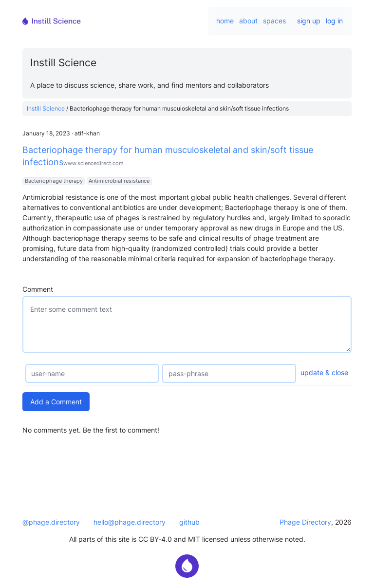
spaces (274, 21)
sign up (309, 21)
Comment (38, 289)
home (225, 21)
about (248, 21)
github (189, 522)
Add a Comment (56, 402)
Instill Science (46, 108)
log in (334, 21)
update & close (324, 372)
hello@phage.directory (130, 522)
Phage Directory (305, 522)
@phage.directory (51, 522)
